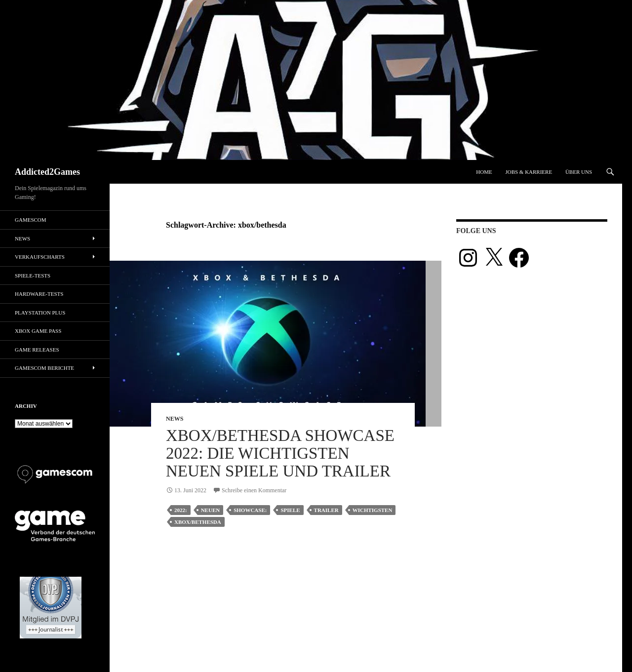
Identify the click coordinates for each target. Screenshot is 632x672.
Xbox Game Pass (38, 331)
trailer (326, 510)
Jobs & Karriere (529, 172)
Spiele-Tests (33, 276)
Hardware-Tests (39, 294)
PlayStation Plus (40, 313)
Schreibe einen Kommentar (254, 490)
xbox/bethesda (198, 522)
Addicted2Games (47, 172)
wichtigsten (373, 510)
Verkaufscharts (40, 257)
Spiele (290, 510)
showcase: (250, 510)
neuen (211, 510)
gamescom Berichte (44, 368)
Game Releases (37, 350)
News (175, 419)
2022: (181, 510)
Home (484, 172)
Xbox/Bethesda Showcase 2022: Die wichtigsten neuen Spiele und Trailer (280, 453)
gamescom (31, 220)
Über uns (579, 172)
